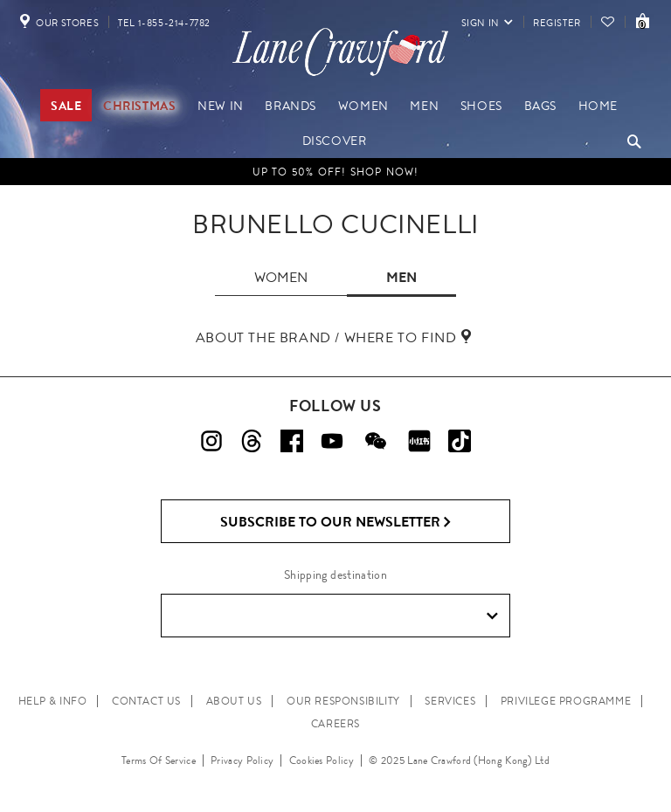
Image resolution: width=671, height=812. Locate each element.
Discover (335, 141)
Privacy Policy (242, 760)
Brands (291, 106)
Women (363, 106)
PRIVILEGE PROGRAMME (566, 701)
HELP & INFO (53, 701)
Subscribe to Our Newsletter (336, 522)
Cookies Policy (322, 760)
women (281, 277)
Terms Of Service (159, 760)
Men (424, 106)
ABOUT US (234, 701)
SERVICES (450, 701)
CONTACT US (146, 701)
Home (598, 106)
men (401, 277)
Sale (66, 106)
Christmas (139, 106)
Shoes (481, 106)
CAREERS (335, 724)
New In (221, 106)
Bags (540, 106)
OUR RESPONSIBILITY (343, 701)
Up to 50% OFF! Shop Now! (336, 172)
